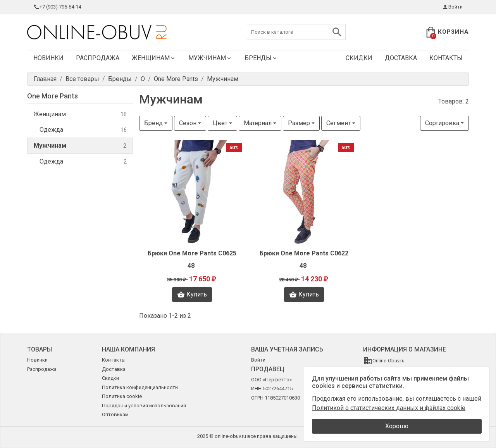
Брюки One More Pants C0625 (192, 253)
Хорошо (397, 426)
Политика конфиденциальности (140, 387)
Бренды (261, 58)
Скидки (359, 58)
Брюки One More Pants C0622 (304, 253)
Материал (258, 123)
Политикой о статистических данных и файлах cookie (389, 408)
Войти (452, 7)
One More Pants (53, 96)
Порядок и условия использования (144, 406)
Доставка (401, 58)
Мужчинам (210, 58)
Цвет (220, 123)
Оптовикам (115, 414)
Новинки (48, 58)
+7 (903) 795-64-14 (57, 7)
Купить (192, 295)
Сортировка (442, 123)
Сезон (188, 123)
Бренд (153, 123)
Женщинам (154, 58)
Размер (299, 123)
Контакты (446, 58)
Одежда (83, 130)
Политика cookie (122, 396)
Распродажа (98, 58)
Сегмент (338, 123)
